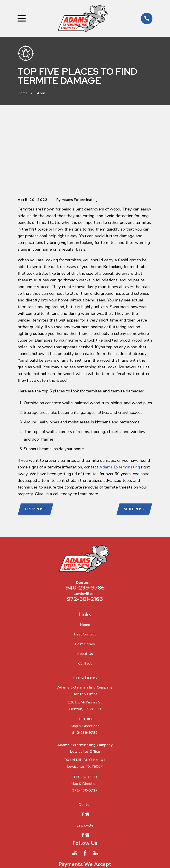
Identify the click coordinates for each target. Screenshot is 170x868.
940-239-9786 (85, 520)
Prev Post (36, 441)
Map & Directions (85, 658)
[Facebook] (85, 785)
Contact (85, 595)
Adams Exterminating (120, 399)
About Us (85, 586)
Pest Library (85, 576)
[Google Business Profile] (74, 785)
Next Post (134, 441)
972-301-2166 (85, 531)
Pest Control (85, 566)
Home (85, 556)
